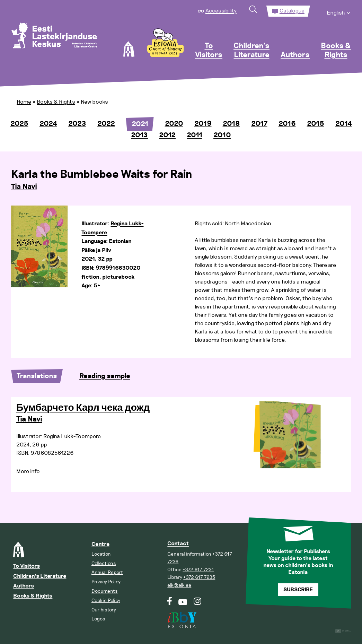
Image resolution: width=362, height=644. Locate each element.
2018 (231, 124)
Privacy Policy (106, 582)
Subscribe (298, 590)
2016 (287, 124)
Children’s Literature (251, 51)
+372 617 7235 (199, 577)
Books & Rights (336, 51)
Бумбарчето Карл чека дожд (83, 408)
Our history (104, 610)
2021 (140, 124)
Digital (343, 631)
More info (28, 471)
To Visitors (209, 51)
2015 (316, 124)
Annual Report (107, 572)
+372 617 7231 (198, 570)
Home (24, 102)
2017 (259, 124)
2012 (167, 135)
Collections (104, 563)
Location (101, 554)
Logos (98, 619)
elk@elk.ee (179, 585)
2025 (19, 124)
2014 (344, 124)
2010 (222, 135)
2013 (139, 135)
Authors (295, 55)
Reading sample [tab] (105, 376)
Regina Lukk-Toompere (72, 436)
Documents (105, 591)
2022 (106, 124)
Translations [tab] (37, 376)
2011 (195, 135)
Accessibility (221, 11)
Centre (100, 544)
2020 (174, 124)
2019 (203, 124)
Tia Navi (24, 187)
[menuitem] (339, 11)
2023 (77, 124)
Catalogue (292, 11)
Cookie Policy (106, 601)
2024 (48, 124)
